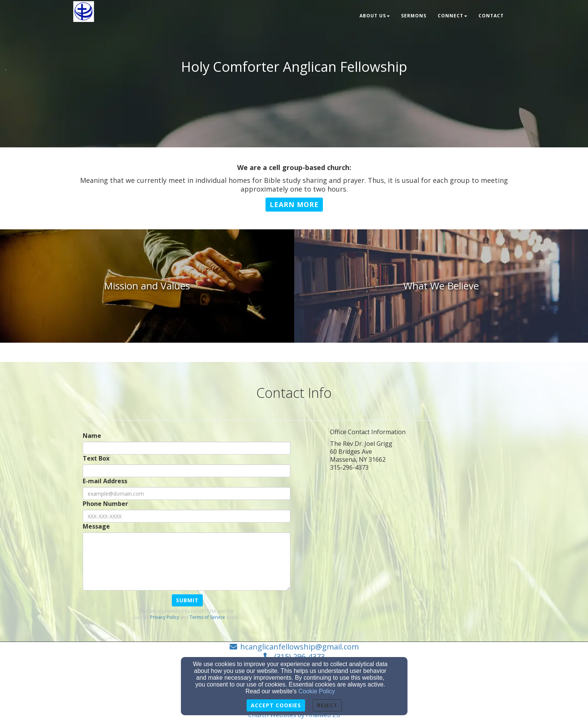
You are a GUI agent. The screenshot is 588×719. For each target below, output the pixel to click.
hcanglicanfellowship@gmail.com (299, 647)
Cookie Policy (317, 691)
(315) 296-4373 (299, 656)
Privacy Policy (165, 617)
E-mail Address (105, 481)
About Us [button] (375, 16)
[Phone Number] (187, 516)
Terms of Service (207, 617)
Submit (187, 600)
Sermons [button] (414, 16)
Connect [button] (452, 16)
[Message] (187, 561)
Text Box (96, 458)
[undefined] (147, 286)
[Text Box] (187, 471)
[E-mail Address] (187, 493)
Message (96, 526)
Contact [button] (491, 16)
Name (92, 436)
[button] (294, 205)
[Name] (187, 448)
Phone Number (105, 504)
